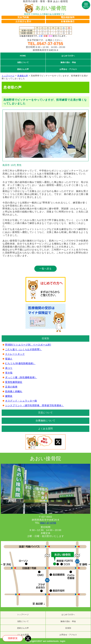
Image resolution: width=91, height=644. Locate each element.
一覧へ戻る (45, 269)
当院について (23, 621)
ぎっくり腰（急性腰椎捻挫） (21, 377)
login (63, 641)
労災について (45, 413)
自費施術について (45, 421)
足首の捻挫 (11, 387)
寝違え (9, 359)
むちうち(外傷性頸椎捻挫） (20, 363)
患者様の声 (23, 76)
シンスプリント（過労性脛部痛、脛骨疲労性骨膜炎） (35, 405)
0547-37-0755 (48, 523)
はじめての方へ (68, 614)
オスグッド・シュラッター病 (21, 401)
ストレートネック (15, 354)
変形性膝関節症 (14, 382)
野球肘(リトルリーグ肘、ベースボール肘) (28, 345)
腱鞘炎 (9, 396)
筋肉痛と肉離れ (14, 391)
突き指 (9, 373)
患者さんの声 (23, 628)
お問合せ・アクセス (68, 635)
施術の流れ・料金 (68, 621)
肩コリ (9, 368)
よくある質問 (45, 429)
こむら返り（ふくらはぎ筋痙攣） (24, 349)
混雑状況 (13, 638)
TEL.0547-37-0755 (46, 44)
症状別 (68, 628)
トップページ (8, 76)
